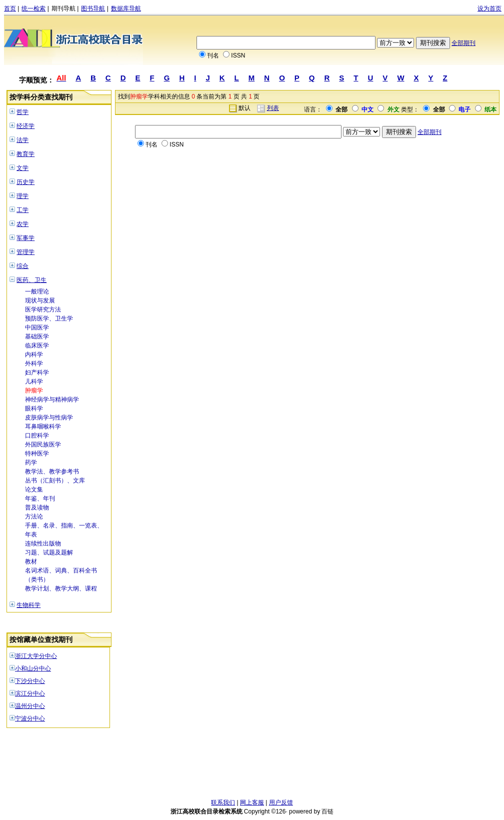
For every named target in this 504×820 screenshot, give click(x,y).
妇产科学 (37, 372)
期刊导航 (63, 8)
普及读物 (37, 507)
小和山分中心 (33, 668)
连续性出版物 (43, 543)
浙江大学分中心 (36, 656)
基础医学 (37, 336)
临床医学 (37, 345)
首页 (10, 8)
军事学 (25, 238)
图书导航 (93, 8)
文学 (22, 168)
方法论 (34, 516)
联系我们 (223, 802)
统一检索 (33, 8)
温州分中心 (30, 706)
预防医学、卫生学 (49, 318)
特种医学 (37, 453)
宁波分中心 (30, 718)
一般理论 (37, 291)
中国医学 (37, 327)
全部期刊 (463, 43)
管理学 (25, 252)
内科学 (34, 354)
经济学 (25, 126)
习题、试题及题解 (49, 552)
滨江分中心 (30, 693)
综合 (22, 266)
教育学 (25, 154)
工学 (22, 210)
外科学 (34, 363)
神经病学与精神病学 (52, 399)
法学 (22, 140)
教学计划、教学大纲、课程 (61, 588)
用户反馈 (281, 802)
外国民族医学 (43, 444)
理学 (22, 196)
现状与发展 (40, 300)
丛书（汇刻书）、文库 (55, 480)
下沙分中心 (30, 681)
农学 (22, 224)
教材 (31, 561)
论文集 (34, 489)
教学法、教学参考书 (52, 471)
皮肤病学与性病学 (49, 417)
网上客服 (252, 802)
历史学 (25, 182)
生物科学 (28, 605)
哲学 (22, 112)
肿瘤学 (34, 390)
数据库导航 (126, 8)
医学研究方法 (43, 309)
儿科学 (34, 381)
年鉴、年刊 (40, 498)
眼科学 (34, 408)
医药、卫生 (31, 280)
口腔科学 (37, 435)
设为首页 (489, 8)
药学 (31, 462)
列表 (273, 108)
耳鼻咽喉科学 (43, 426)
